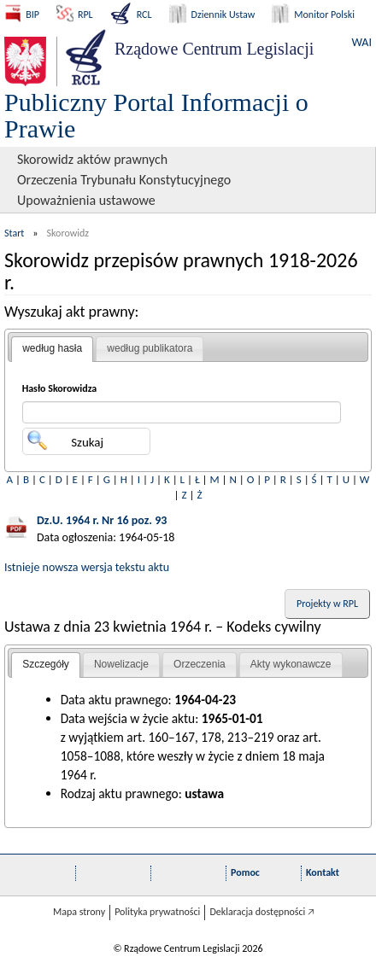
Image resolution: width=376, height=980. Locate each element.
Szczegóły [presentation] (46, 664)
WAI (362, 42)
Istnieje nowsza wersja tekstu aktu (87, 567)
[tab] (52, 349)
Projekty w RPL (327, 604)
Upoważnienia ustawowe (86, 200)
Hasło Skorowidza (60, 388)
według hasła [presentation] (52, 348)
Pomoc (245, 872)
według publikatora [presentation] (150, 348)
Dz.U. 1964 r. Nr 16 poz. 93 (102, 520)
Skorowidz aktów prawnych (92, 159)
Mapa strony (79, 912)
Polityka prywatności (157, 912)
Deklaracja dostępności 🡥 (262, 912)
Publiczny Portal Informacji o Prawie (156, 115)
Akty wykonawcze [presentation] (291, 664)
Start (14, 233)
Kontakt (323, 872)
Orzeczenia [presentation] (200, 664)
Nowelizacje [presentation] (121, 664)
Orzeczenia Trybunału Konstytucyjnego (124, 180)
